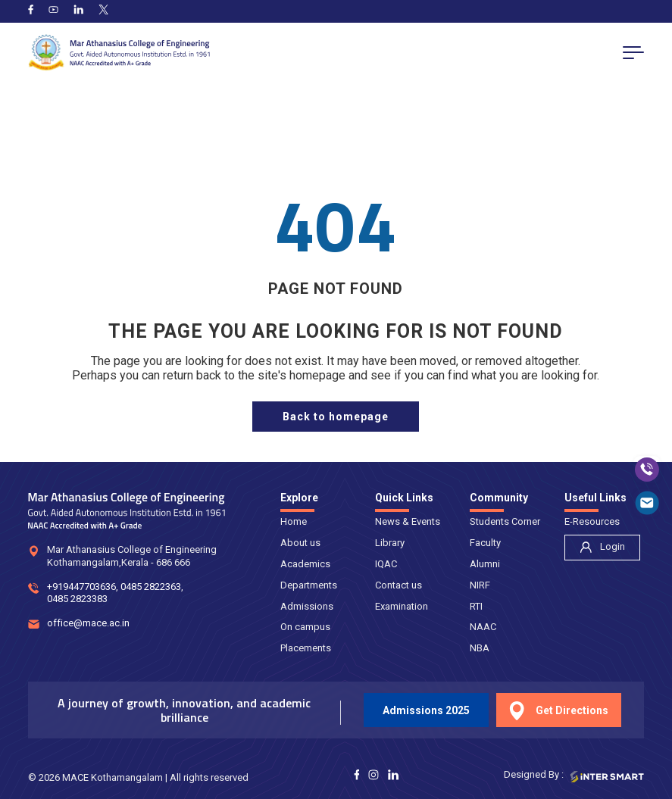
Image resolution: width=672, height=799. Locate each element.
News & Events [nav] (408, 521)
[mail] (647, 503)
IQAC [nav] (386, 564)
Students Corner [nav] (505, 521)
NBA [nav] (480, 648)
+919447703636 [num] (81, 587)
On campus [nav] (305, 627)
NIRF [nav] (480, 585)
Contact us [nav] (399, 585)
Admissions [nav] (307, 606)
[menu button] (633, 52)
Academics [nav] (305, 564)
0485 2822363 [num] (151, 587)
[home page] (336, 417)
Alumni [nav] (485, 564)
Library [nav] (390, 543)
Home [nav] (294, 521)
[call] (647, 470)
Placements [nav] (306, 648)
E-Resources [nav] (592, 521)
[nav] (602, 548)
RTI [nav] (476, 606)
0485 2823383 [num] (77, 600)
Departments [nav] (309, 585)
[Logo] (119, 53)
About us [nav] (300, 543)
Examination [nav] (402, 606)
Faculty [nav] (485, 543)
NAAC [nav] (483, 627)
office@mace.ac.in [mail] (88, 624)
